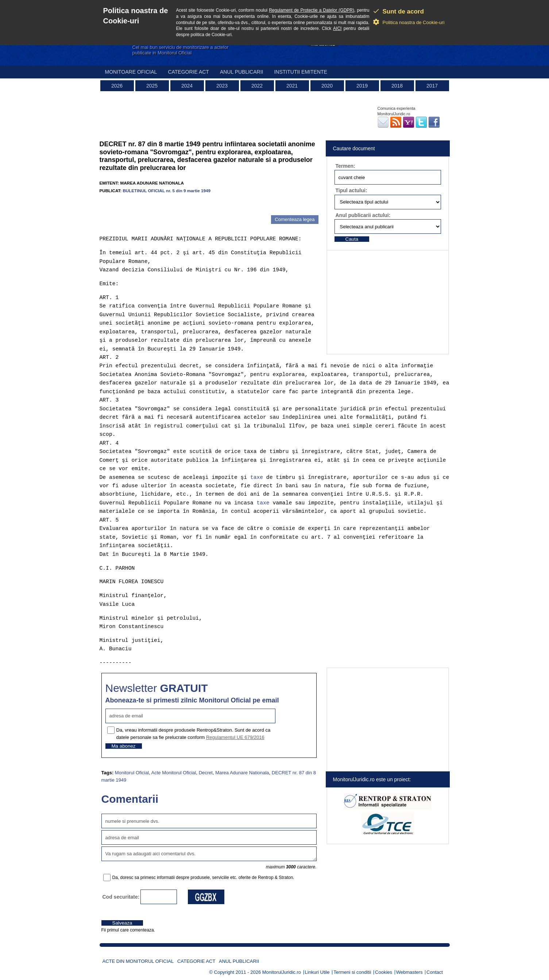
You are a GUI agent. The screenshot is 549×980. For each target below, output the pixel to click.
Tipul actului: (351, 190)
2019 (362, 86)
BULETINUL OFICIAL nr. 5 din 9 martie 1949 (167, 191)
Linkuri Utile (317, 972)
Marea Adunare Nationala (242, 773)
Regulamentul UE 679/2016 (235, 737)
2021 (292, 86)
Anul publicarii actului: (363, 215)
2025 (152, 86)
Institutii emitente (300, 72)
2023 (222, 86)
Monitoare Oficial (131, 72)
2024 (187, 86)
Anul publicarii (242, 72)
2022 (257, 86)
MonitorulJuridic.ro (282, 972)
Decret (206, 773)
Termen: (345, 166)
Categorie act (188, 72)
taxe (257, 477)
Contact (435, 972)
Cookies (384, 972)
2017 (432, 86)
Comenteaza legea (295, 219)
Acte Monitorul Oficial (174, 773)
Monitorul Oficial (132, 773)
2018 (397, 86)
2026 (117, 86)
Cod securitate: (121, 897)
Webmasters (409, 972)
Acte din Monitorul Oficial (138, 961)
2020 (327, 86)
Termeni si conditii (352, 972)
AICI (337, 28)
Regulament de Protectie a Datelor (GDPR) (312, 10)
